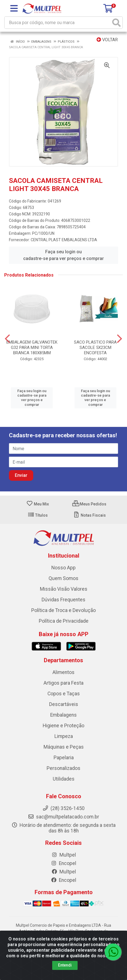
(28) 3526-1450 (63, 808)
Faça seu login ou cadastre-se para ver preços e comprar (63, 255)
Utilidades (64, 779)
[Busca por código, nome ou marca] (58, 23)
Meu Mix (38, 504)
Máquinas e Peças (64, 747)
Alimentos (63, 672)
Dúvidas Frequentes (63, 600)
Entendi (65, 965)
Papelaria (64, 758)
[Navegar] (7, 339)
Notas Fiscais (89, 515)
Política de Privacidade (64, 621)
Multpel (64, 855)
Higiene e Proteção (63, 726)
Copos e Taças (64, 694)
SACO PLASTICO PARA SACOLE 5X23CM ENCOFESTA (95, 348)
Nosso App (63, 568)
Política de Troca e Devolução (63, 610)
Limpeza (64, 736)
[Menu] (14, 8)
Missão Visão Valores (64, 589)
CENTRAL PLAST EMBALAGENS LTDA (64, 240)
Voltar (107, 40)
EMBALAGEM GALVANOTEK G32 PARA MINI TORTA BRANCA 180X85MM (32, 348)
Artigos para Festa (63, 683)
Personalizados (63, 768)
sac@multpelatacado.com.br (63, 817)
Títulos (38, 515)
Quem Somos (63, 578)
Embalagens (63, 715)
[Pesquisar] (116, 23)
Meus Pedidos (89, 504)
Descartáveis (64, 704)
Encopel (63, 863)
